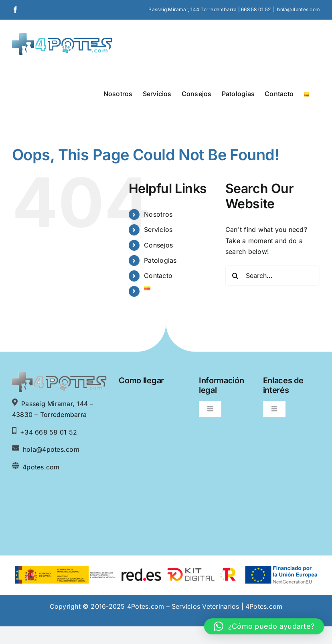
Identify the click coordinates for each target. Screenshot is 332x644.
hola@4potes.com (299, 9)
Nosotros (158, 214)
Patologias (160, 260)
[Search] (235, 276)
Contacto (158, 276)
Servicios (158, 229)
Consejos (158, 245)
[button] (264, 626)
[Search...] (273, 276)
